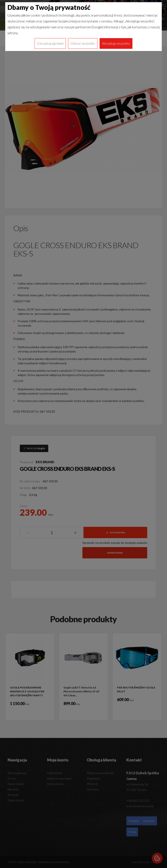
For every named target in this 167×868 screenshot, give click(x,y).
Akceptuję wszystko (116, 43)
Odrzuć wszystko (83, 43)
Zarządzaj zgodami (50, 43)
